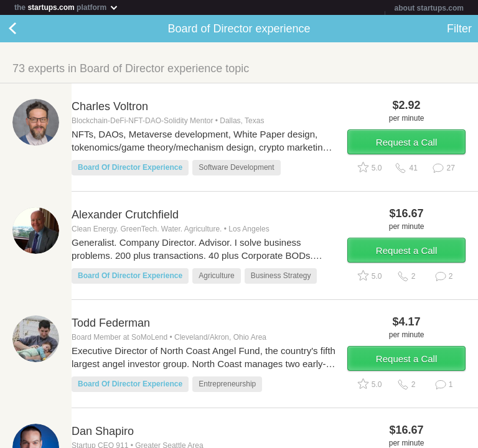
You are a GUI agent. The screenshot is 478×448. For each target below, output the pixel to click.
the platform (67, 7)
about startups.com (429, 8)
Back (25, 29)
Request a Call (406, 142)
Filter (459, 29)
